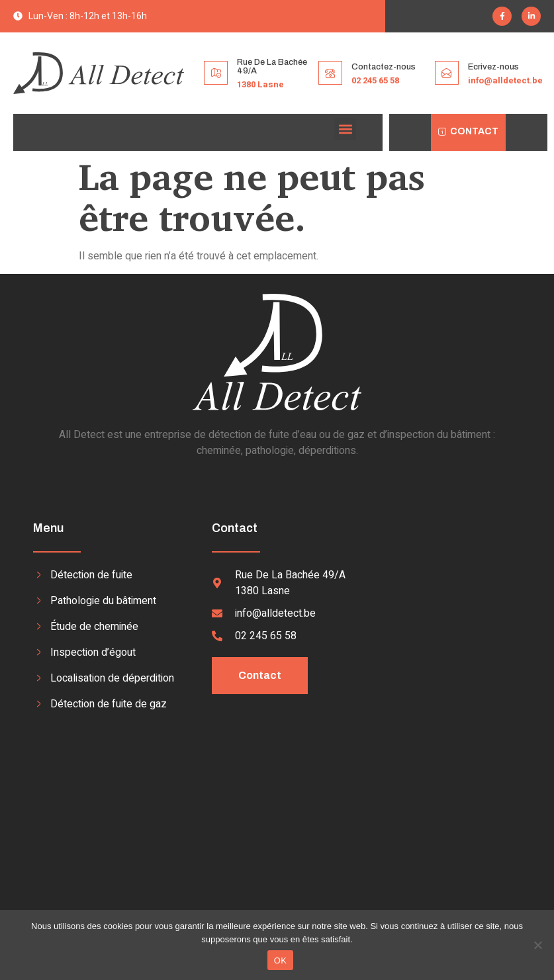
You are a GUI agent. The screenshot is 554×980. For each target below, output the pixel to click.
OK (280, 960)
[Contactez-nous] (330, 73)
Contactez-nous (384, 67)
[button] (345, 129)
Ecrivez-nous (493, 67)
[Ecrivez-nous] (447, 73)
